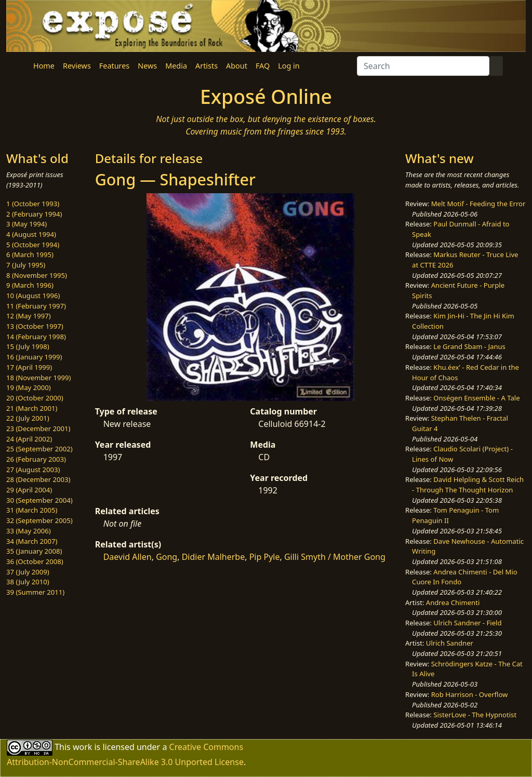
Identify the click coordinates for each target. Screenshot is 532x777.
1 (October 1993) (33, 204)
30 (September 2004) (39, 500)
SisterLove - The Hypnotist (475, 715)
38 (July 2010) (28, 582)
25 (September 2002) (39, 449)
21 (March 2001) (32, 408)
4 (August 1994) (31, 234)
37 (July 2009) (28, 572)
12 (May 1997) (29, 316)
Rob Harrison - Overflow (470, 694)
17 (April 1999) (29, 367)
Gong (167, 557)
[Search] (423, 66)
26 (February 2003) (36, 459)
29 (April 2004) (29, 490)
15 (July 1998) (28, 346)
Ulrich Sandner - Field (467, 623)
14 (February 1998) (36, 337)
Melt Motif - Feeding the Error (478, 204)
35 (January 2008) (34, 551)
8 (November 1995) (37, 275)
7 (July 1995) (26, 265)
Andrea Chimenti (453, 602)
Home (44, 66)
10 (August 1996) (33, 296)
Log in (289, 66)
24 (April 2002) (29, 439)
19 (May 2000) (29, 387)
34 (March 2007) (32, 541)
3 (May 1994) (26, 224)
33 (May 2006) (29, 531)
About (237, 66)
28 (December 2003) (38, 479)
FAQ (263, 66)
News (147, 66)
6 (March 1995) (30, 254)
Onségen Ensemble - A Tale (476, 398)
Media (176, 66)
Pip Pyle (265, 557)
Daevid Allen (128, 557)
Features (114, 66)
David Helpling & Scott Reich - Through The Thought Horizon (468, 485)
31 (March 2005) (32, 510)
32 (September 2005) (39, 520)
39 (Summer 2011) (35, 592)
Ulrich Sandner (450, 643)
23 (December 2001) (38, 428)
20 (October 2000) (35, 398)
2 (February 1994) (34, 214)
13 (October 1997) (35, 326)
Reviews (77, 66)
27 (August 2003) (33, 470)
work (82, 746)
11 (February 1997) (36, 306)
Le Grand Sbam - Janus (469, 346)
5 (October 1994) (33, 245)
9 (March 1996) (30, 285)
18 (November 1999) (39, 378)
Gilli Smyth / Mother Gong (335, 557)
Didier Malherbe (214, 557)
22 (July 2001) (28, 418)
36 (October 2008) (35, 561)
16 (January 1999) (34, 357)
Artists (207, 66)
